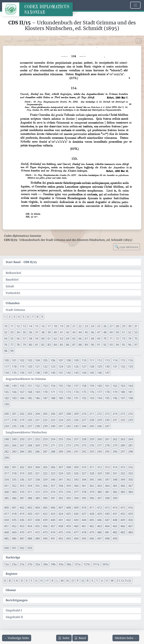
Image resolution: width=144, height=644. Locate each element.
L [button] (57, 581)
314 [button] (115, 467)
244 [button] (84, 426)
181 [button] (130, 392)
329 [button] (99, 473)
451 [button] (6, 526)
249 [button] (14, 439)
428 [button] (92, 514)
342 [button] (68, 480)
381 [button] (107, 492)
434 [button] (6, 520)
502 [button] (22, 548)
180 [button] (123, 392)
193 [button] (92, 398)
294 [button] (99, 452)
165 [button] (6, 392)
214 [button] (115, 414)
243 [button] (76, 426)
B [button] (10, 581)
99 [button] (12, 351)
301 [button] (14, 467)
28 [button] (117, 326)
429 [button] (99, 514)
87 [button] (74, 345)
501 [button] (14, 548)
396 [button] (92, 498)
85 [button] (61, 345)
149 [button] (14, 386)
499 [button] (115, 538)
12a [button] (6, 564)
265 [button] (6, 445)
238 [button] (37, 426)
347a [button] (105, 564)
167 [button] (22, 392)
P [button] (78, 581)
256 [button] (68, 439)
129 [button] (99, 367)
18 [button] (55, 326)
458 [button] (61, 526)
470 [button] (22, 532)
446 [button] (99, 520)
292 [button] (84, 452)
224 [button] (61, 420)
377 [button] (76, 492)
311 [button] (92, 467)
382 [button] (115, 492)
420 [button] (30, 514)
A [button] (5, 581)
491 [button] (53, 538)
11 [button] (12, 326)
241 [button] (61, 426)
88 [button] (80, 345)
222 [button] (45, 420)
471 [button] (30, 532)
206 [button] (53, 414)
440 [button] (53, 520)
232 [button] (123, 420)
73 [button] (124, 338)
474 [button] (53, 532)
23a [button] (14, 564)
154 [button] (53, 386)
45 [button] (86, 332)
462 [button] (92, 526)
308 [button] (68, 467)
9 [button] (42, 317)
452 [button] (14, 526)
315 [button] (123, 467)
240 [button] (53, 426)
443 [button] (76, 520)
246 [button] (99, 426)
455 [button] (37, 526)
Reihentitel (13, 273)
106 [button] (53, 360)
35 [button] (24, 332)
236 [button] (22, 426)
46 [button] (92, 332)
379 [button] (92, 492)
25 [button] (99, 326)
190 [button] (68, 398)
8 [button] (37, 317)
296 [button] (115, 452)
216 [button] (130, 414)
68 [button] (92, 338)
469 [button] (14, 532)
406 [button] (53, 508)
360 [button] (76, 486)
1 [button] (5, 317)
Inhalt (10, 286)
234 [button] (6, 426)
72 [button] (117, 338)
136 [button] (22, 373)
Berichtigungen (17, 600)
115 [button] (123, 360)
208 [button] (68, 414)
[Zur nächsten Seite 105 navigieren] (126, 638)
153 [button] (45, 386)
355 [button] (37, 486)
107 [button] (61, 360)
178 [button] (107, 392)
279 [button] (115, 445)
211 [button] (92, 414)
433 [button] (130, 514)
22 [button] (80, 326)
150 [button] (22, 386)
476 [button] (68, 532)
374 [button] (53, 492)
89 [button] (86, 345)
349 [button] (123, 480)
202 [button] (22, 414)
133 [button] (130, 367)
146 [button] (99, 373)
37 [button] (37, 332)
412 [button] (99, 508)
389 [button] (37, 498)
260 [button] (99, 439)
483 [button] (123, 532)
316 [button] (130, 467)
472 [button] (37, 532)
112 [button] (99, 360)
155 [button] (61, 386)
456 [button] (45, 526)
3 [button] (14, 317)
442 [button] (68, 520)
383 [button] (123, 492)
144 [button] (84, 373)
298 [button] (130, 452)
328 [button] (92, 473)
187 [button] (45, 398)
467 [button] (130, 526)
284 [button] (22, 452)
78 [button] (18, 345)
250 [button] (22, 439)
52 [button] (130, 332)
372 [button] (37, 492)
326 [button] (76, 473)
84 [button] (55, 345)
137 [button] (30, 373)
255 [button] (61, 439)
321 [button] (37, 473)
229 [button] (99, 420)
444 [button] (84, 520)
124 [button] (61, 367)
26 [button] (105, 326)
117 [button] (6, 367)
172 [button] (61, 392)
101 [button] (14, 360)
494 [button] (76, 538)
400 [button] (6, 508)
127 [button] (84, 367)
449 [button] (123, 520)
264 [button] (130, 439)
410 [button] (84, 508)
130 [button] (107, 367)
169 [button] (37, 392)
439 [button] (45, 520)
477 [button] (76, 532)
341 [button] (61, 480)
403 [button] (30, 508)
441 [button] (61, 520)
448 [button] (115, 520)
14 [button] (30, 326)
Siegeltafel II (14, 617)
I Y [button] (47, 581)
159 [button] (92, 386)
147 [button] (107, 373)
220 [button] (30, 420)
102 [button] (22, 360)
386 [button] (14, 498)
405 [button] (45, 508)
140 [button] (53, 373)
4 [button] (19, 317)
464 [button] (107, 526)
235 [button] (14, 426)
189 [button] (61, 398)
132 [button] (123, 367)
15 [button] (37, 326)
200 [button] (6, 414)
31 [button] (136, 326)
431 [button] (115, 514)
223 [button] (53, 420)
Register (12, 574)
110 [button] (84, 360)
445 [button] (92, 520)
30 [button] (130, 326)
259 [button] (92, 439)
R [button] (88, 581)
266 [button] (14, 445)
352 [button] (14, 486)
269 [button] (37, 445)
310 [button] (84, 467)
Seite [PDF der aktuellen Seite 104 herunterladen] (64, 638)
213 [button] (107, 414)
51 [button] (124, 332)
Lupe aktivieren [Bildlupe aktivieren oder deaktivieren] (127, 247)
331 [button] (115, 473)
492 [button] (61, 538)
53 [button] (136, 332)
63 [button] (61, 338)
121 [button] (37, 367)
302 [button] (22, 467)
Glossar (11, 590)
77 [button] (12, 345)
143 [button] (76, 373)
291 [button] (76, 452)
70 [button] (105, 338)
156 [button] (68, 386)
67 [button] (86, 338)
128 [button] (92, 367)
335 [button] (14, 480)
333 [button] (130, 473)
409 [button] (76, 508)
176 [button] (92, 392)
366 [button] (123, 486)
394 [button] (76, 498)
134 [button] (6, 373)
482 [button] (115, 532)
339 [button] (45, 480)
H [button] (42, 581)
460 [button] (76, 526)
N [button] (68, 581)
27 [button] (111, 326)
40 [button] (55, 332)
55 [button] (12, 338)
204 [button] (37, 414)
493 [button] (68, 538)
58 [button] (30, 338)
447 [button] (107, 520)
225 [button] (68, 420)
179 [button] (115, 392)
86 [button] (68, 345)
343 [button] (76, 480)
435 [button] (14, 520)
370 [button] (22, 492)
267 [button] (22, 445)
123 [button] (53, 367)
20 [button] (68, 326)
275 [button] (84, 445)
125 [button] (68, 367)
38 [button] (43, 332)
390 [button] (45, 498)
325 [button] (68, 473)
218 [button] (14, 420)
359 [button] (68, 486)
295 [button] (107, 452)
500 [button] (6, 548)
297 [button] (123, 452)
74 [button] (130, 338)
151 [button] (30, 386)
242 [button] (68, 426)
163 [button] (123, 386)
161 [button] (107, 386)
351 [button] (6, 486)
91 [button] (99, 345)
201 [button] (14, 414)
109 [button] (76, 360)
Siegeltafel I (14, 610)
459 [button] (68, 526)
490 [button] (45, 538)
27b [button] (30, 564)
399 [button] (115, 498)
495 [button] (84, 538)
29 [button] (124, 326)
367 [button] (130, 486)
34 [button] (18, 332)
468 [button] (6, 532)
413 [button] (107, 508)
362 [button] (92, 486)
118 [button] (14, 367)
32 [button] (6, 332)
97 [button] (136, 345)
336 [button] (22, 480)
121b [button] (87, 564)
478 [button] (84, 532)
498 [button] (107, 538)
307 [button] (61, 467)
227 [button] (84, 420)
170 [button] (45, 392)
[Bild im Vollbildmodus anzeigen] (138, 41)
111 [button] (92, 360)
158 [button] (84, 386)
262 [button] (115, 439)
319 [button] (22, 473)
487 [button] (22, 538)
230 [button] (107, 420)
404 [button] (37, 508)
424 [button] (61, 514)
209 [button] (76, 414)
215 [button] (123, 414)
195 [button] (107, 398)
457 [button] (53, 526)
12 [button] (18, 326)
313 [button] (107, 467)
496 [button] (92, 538)
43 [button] (74, 332)
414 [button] (115, 508)
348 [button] (115, 480)
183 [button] (14, 398)
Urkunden (13, 303)
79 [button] (24, 345)
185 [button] (30, 398)
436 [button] (22, 520)
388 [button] (30, 498)
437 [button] (30, 520)
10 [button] (6, 326)
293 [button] (92, 452)
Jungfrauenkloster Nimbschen (26, 432)
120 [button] (30, 367)
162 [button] (115, 386)
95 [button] (124, 345)
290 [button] (68, 452)
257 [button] (76, 439)
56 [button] (18, 338)
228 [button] (92, 420)
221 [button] (37, 420)
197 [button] (123, 398)
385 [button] (6, 498)
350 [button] (130, 480)
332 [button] (123, 473)
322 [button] (45, 473)
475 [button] (61, 532)
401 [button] (14, 508)
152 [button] (37, 386)
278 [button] (107, 445)
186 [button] (37, 398)
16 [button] (43, 326)
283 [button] (14, 452)
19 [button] (61, 326)
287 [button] (45, 452)
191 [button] (76, 398)
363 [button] (99, 486)
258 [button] (84, 439)
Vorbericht (13, 293)
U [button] (102, 581)
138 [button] (37, 373)
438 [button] (37, 520)
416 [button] (130, 508)
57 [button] (24, 338)
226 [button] (76, 420)
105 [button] (45, 360)
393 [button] (68, 498)
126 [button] (76, 367)
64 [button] (68, 338)
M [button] (62, 581)
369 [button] (14, 492)
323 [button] (53, 473)
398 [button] (107, 498)
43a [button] (61, 564)
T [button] (97, 581)
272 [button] (61, 445)
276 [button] (92, 445)
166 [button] (14, 392)
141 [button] (61, 373)
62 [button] (55, 338)
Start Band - (21, 262)
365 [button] (115, 486)
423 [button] (53, 514)
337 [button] (30, 480)
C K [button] (16, 581)
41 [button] (61, 332)
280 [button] (123, 445)
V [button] (107, 581)
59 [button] (37, 338)
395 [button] (84, 498)
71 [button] (111, 338)
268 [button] (30, 445)
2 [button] (10, 317)
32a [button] (38, 564)
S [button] (92, 581)
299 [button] (6, 458)
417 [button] (6, 514)
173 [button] (68, 392)
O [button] (73, 581)
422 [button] (45, 514)
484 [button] (130, 532)
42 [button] (68, 332)
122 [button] (45, 367)
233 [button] (130, 420)
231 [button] (115, 420)
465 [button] (115, 526)
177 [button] (99, 392)
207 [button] (61, 414)
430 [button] (107, 514)
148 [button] (6, 386)
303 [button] (30, 467)
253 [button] (45, 439)
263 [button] (123, 439)
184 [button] (22, 398)
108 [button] (68, 360)
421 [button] (37, 514)
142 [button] (68, 373)
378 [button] (84, 492)
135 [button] (14, 373)
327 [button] (84, 473)
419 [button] (22, 514)
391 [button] (53, 498)
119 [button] (22, 367)
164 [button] (130, 386)
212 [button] (99, 414)
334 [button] (6, 480)
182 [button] (6, 398)
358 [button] (61, 486)
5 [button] (24, 317)
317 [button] (6, 473)
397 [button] (99, 498)
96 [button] (130, 345)
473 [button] (45, 532)
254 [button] (53, 439)
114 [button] (115, 360)
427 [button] (84, 514)
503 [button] (30, 548)
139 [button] (45, 373)
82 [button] (43, 345)
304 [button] (37, 467)
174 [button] (76, 392)
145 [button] (92, 373)
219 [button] (22, 420)
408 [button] (68, 508)
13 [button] (24, 326)
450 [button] (130, 520)
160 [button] (99, 386)
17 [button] (49, 326)
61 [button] (49, 338)
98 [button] (6, 351)
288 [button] (53, 452)
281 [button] (130, 445)
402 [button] (22, 508)
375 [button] (61, 492)
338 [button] (37, 480)
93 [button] (111, 345)
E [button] (27, 581)
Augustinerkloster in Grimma (26, 379)
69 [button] (99, 338)
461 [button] (84, 526)
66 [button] (80, 338)
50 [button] (117, 332)
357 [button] (53, 486)
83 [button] (49, 345)
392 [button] (61, 498)
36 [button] (30, 332)
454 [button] (30, 526)
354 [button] (30, 486)
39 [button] (49, 332)
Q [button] (83, 581)
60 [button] (43, 338)
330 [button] (107, 473)
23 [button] (86, 326)
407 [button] (61, 508)
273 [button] (68, 445)
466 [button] (123, 526)
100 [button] (6, 360)
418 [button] (14, 514)
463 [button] (99, 526)
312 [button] (99, 467)
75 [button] (136, 338)
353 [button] (22, 486)
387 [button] (22, 498)
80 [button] (30, 345)
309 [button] (76, 467)
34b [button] (53, 564)
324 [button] (61, 473)
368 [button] (6, 492)
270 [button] (45, 445)
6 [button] (28, 317)
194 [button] (99, 398)
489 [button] (37, 538)
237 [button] (30, 426)
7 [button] (33, 317)
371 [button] (30, 492)
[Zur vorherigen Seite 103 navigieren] (17, 638)
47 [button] (99, 332)
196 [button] (115, 398)
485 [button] (6, 538)
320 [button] (30, 473)
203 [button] (30, 414)
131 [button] (115, 367)
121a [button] (77, 564)
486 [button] (14, 538)
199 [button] (6, 404)
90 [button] (92, 345)
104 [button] (37, 360)
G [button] (36, 581)
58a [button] (69, 564)
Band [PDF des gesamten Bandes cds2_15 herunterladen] (80, 638)
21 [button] (74, 326)
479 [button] (92, 532)
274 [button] (76, 445)
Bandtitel (12, 280)
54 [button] (6, 338)
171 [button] (53, 392)
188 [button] (53, 398)
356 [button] (45, 486)
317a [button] (96, 564)
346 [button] (99, 480)
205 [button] (45, 414)
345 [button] (92, 480)
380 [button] (99, 492)
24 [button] (92, 326)
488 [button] (30, 538)
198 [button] (130, 398)
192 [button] (84, 398)
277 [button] (99, 445)
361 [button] (84, 486)
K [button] (53, 581)
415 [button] (123, 508)
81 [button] (37, 345)
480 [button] (99, 532)
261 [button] (107, 439)
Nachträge (13, 557)
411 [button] (92, 508)
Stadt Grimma (15, 310)
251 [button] (30, 439)
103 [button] (30, 360)
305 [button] (45, 467)
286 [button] (37, 452)
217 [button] (6, 420)
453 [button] (22, 526)
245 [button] (92, 426)
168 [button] (30, 392)
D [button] (22, 581)
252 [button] (37, 439)
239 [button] (45, 426)
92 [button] (105, 345)
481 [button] (107, 532)
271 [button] (53, 445)
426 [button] (76, 514)
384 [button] (130, 492)
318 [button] (14, 473)
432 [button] (123, 514)
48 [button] (105, 332)
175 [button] (84, 392)
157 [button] (76, 386)
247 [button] (107, 426)
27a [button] (22, 564)
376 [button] (68, 492)
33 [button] (12, 332)
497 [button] (99, 538)
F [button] (32, 581)
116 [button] (130, 360)
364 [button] (107, 486)
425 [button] (68, 514)
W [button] (112, 581)
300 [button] (6, 467)
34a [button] (45, 564)
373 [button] (45, 492)
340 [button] (53, 480)
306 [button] (53, 467)
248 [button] (6, 439)
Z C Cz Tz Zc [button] (124, 581)
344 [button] (84, 480)
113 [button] (107, 360)
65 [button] (74, 338)
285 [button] (30, 452)
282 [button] (6, 452)
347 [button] (107, 480)
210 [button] (84, 414)
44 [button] (80, 332)
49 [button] (111, 332)
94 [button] (117, 345)
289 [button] (61, 452)
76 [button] (6, 345)
